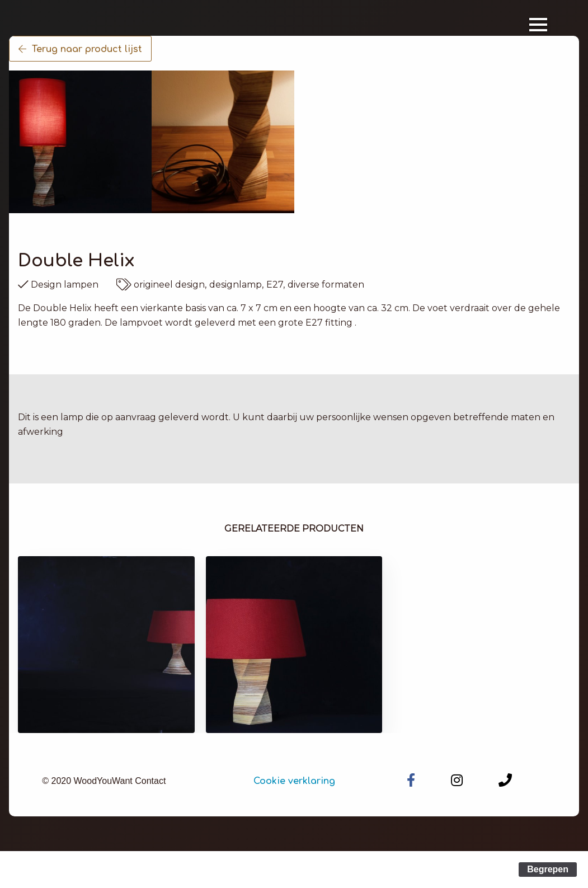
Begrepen (548, 869)
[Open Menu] (538, 25)
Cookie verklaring (294, 781)
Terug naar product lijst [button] (80, 49)
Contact (150, 781)
